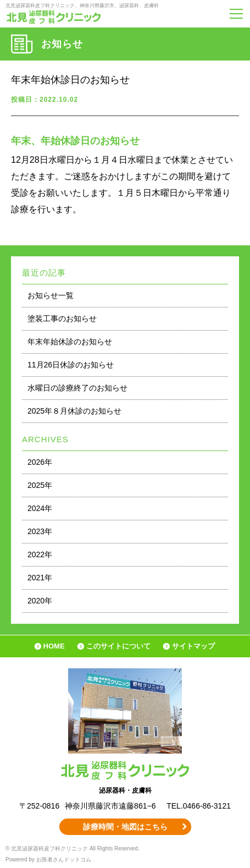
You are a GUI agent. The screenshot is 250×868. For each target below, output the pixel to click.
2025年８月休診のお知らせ (74, 411)
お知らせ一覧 (51, 295)
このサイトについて (118, 646)
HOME (54, 646)
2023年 (40, 531)
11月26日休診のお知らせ (71, 365)
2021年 (40, 578)
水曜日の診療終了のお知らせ (77, 388)
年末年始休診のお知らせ (70, 342)
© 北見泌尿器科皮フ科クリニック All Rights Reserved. (73, 848)
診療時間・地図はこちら (125, 827)
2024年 (40, 508)
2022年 (40, 554)
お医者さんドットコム (64, 859)
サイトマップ (193, 646)
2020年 (40, 601)
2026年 (40, 462)
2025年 (40, 485)
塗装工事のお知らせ (62, 318)
